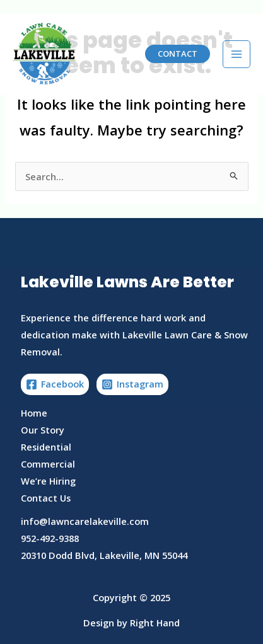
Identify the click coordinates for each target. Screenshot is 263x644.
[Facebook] (55, 384)
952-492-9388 (50, 538)
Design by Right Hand (131, 623)
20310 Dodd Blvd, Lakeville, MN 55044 (104, 555)
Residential (46, 447)
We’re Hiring (48, 481)
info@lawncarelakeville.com (85, 521)
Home (34, 413)
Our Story (43, 430)
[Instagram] (132, 384)
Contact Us (46, 498)
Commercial (48, 464)
